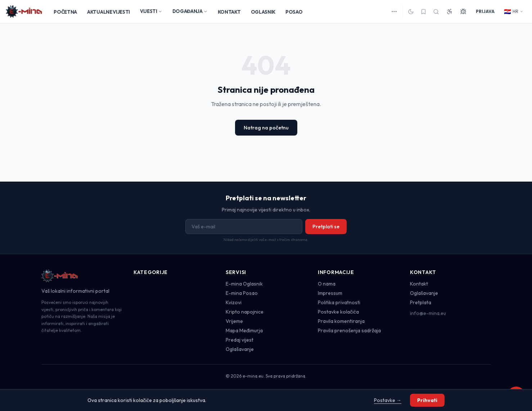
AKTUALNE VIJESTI (109, 12)
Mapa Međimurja (244, 330)
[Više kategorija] (394, 12)
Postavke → (388, 400)
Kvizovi (234, 302)
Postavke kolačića (338, 312)
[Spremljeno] (423, 12)
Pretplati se (326, 227)
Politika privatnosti (339, 302)
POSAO (294, 12)
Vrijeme (234, 321)
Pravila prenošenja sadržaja (349, 330)
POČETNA (65, 12)
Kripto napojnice (245, 312)
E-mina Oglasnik (244, 284)
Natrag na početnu (266, 128)
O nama (327, 284)
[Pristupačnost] (450, 12)
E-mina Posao (242, 293)
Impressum (330, 293)
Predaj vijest (240, 340)
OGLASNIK (263, 12)
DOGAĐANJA (190, 11)
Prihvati (427, 400)
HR (514, 12)
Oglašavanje (240, 349)
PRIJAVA (485, 11)
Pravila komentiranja (341, 321)
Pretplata (421, 302)
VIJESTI (151, 11)
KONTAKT (229, 12)
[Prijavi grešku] (463, 12)
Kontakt (419, 284)
